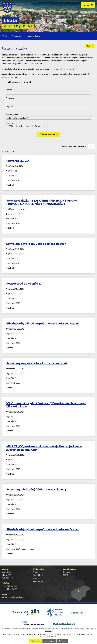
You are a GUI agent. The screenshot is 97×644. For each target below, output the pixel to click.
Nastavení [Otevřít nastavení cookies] (63, 641)
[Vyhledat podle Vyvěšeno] (48, 101)
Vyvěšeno (10, 98)
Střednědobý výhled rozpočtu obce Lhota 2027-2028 (43, 323)
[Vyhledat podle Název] (48, 93)
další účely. (49, 631)
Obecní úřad (17, 36)
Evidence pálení (77, 613)
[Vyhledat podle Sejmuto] (48, 110)
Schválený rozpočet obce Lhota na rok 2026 (37, 363)
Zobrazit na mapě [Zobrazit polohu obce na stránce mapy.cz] (68, 573)
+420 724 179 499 (10, 589)
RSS (90, 46)
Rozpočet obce (41, 126)
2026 (28, 126)
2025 (20, 126)
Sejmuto (10, 106)
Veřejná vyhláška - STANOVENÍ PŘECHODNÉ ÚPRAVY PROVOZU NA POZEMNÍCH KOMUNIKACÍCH (42, 202)
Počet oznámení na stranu (74, 146)
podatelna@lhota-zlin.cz (13, 597)
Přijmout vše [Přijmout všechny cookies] (35, 641)
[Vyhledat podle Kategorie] (7, 126)
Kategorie (11, 123)
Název (9, 90)
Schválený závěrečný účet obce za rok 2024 (36, 489)
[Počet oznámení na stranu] (92, 146)
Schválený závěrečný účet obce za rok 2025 (36, 244)
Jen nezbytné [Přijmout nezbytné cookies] (49, 641)
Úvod (5, 36)
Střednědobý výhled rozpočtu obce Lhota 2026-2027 (43, 529)
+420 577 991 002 (10, 586)
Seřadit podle (12, 115)
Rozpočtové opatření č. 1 (24, 284)
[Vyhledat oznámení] (48, 134)
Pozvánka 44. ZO (18, 161)
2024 (11, 126)
